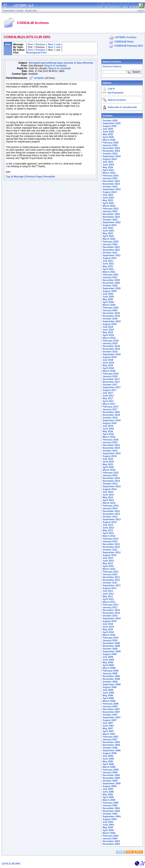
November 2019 (111, 316)
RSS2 (139, 852)
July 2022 (108, 228)
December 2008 (111, 676)
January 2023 (110, 211)
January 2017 (110, 409)
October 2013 (110, 517)
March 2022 (109, 239)
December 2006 (111, 742)
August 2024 (109, 159)
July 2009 (108, 657)
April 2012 (108, 566)
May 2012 (108, 563)
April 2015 (108, 467)
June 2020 (108, 297)
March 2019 (109, 338)
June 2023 (108, 198)
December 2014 (111, 478)
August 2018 (109, 357)
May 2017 (108, 398)
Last (58, 44)
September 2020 (111, 288)
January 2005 (110, 806)
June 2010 (108, 627)
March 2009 (109, 668)
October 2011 (110, 583)
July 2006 (108, 756)
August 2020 (109, 291)
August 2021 (109, 258)
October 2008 (110, 682)
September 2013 (111, 519)
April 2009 (108, 665)
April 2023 (108, 203)
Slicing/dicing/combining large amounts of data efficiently (61, 63)
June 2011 (108, 594)
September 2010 (111, 618)
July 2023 (108, 195)
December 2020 (111, 280)
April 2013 (108, 533)
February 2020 (110, 308)
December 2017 (111, 379)
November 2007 (111, 712)
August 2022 (109, 225)
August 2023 (109, 192)
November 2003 (111, 844)
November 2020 (111, 283)
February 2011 (110, 605)
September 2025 (111, 123)
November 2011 (111, 580)
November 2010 (111, 613)
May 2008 (108, 696)
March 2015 (109, 470)
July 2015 (108, 459)
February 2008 (110, 704)
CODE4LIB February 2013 (129, 46)
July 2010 (108, 624)
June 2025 (108, 132)
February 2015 (110, 473)
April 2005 (108, 797)
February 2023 (110, 209)
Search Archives (112, 62)
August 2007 (109, 720)
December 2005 (111, 775)
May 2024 (108, 167)
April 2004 (108, 830)
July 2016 (108, 426)
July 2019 (108, 327)
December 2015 (111, 445)
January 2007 (110, 740)
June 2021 (108, 264)
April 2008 (108, 698)
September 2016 (111, 420)
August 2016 (109, 423)
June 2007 (108, 726)
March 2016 (109, 437)
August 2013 (109, 522)
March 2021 (109, 272)
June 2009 (108, 660)
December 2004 (111, 808)
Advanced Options (112, 66)
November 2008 (111, 679)
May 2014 (108, 497)
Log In (111, 89)
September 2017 (111, 387)
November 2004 (111, 811)
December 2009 (111, 643)
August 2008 (109, 687)
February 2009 (110, 671)
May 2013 (108, 530)
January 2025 (110, 145)
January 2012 (110, 574)
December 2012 (111, 544)
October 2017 (110, 385)
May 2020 (108, 299)
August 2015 (109, 456)
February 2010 (110, 638)
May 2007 (108, 729)
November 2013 (111, 514)
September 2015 (111, 453)
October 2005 (110, 781)
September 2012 (111, 552)
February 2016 (110, 440)
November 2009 (111, 646)
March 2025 (109, 140)
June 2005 (108, 792)
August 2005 (109, 786)
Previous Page (34, 177)
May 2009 (108, 662)
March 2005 (109, 800)
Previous (40, 44)
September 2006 (111, 751)
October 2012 (110, 550)
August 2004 (109, 819)
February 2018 (110, 374)
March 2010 (109, 635)
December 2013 (111, 511)
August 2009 (109, 654)
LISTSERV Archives (125, 37)
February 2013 (110, 539)
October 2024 (110, 154)
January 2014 (110, 508)
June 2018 (108, 363)
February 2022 (110, 242)
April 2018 (108, 368)
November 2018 (111, 349)
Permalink (49, 177)
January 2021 (110, 277)
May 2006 (108, 762)
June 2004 (108, 825)
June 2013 (108, 528)
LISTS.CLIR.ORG (11, 864)
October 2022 (110, 220)
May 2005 (108, 795)
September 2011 (111, 585)
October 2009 (110, 649)
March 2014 (109, 503)
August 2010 (109, 621)
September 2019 (111, 321)
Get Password (115, 93)
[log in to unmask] (55, 66)
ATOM (120, 852)
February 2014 (110, 506)
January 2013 (110, 541)
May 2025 (108, 134)
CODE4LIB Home (124, 42)
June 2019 (108, 330)
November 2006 (111, 745)
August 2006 (109, 753)
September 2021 (111, 255)
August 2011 (109, 588)
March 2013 (109, 536)
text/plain (39, 78)
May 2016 (108, 431)
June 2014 (108, 495)
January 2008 (110, 707)
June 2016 (108, 429)
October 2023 (110, 187)
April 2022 (108, 236)
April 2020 (108, 302)
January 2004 (110, 839)
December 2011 (111, 577)
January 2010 (110, 640)
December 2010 (111, 610)
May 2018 (108, 365)
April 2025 (108, 137)
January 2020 (110, 310)
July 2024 (108, 162)
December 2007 (111, 709)
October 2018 (110, 352)
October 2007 (110, 715)
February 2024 (110, 176)
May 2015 (108, 464)
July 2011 (108, 591)
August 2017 (109, 390)
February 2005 (110, 803)
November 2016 (111, 415)
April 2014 (108, 500)
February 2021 (110, 275)
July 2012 (108, 558)
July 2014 (108, 492)
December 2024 (111, 148)
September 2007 (111, 718)
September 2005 (111, 784)
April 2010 (108, 632)
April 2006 (108, 764)
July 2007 (108, 723)
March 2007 (109, 734)
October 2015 (110, 451)
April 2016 (108, 434)
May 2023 (108, 200)
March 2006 (109, 767)
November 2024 (111, 151)
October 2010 (110, 616)
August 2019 (109, 324)
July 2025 (108, 129)
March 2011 (109, 602)
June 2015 (108, 462)
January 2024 (110, 178)
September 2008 (111, 684)
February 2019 (110, 341)
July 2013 (108, 525)
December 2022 (111, 214)
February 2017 (110, 407)
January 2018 (110, 376)
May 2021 (108, 266)
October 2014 (110, 484)
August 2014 (109, 489)
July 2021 (108, 261)
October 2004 (110, 814)
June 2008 (108, 693)
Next (51, 44)
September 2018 (111, 354)
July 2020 (108, 294)
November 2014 (111, 481)
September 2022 (111, 222)
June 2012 (108, 561)
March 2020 (109, 305)
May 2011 (108, 596)
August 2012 (109, 555)
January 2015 (110, 475)
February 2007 (110, 737)
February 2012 (110, 572)
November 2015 (111, 448)
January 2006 (110, 773)
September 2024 (111, 156)
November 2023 (111, 184)
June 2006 (108, 759)
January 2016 (110, 442)
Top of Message (15, 177)
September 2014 (111, 486)
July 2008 (108, 690)
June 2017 (108, 396)
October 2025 (110, 121)
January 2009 (110, 673)
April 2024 (108, 170)
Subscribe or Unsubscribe (122, 107)
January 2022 (110, 244)
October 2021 (110, 253)
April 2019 (108, 335)
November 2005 (111, 778)
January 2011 (110, 607)
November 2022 (111, 217)
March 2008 (109, 701)
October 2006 (110, 748)
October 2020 (110, 286)
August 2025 (109, 126)
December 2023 (111, 181)
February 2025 (110, 143)
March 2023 (109, 206)
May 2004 (108, 828)
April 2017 (108, 401)
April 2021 (108, 269)
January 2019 (110, 343)
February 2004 (110, 836)
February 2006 (110, 770)
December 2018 (111, 346)
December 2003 (111, 841)
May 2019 (108, 332)
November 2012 (111, 547)
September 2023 (111, 189)
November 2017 (111, 382)
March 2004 (109, 833)
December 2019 (111, 313)
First (30, 44)
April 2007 (108, 731)
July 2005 (108, 789)
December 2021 (111, 247)
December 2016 (111, 412)
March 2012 (109, 569)
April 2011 (108, 599)
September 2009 (111, 651)
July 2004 (108, 822)
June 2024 (108, 165)
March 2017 (109, 404)
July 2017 (108, 393)
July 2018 (108, 360)
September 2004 (111, 817)
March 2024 (109, 173)
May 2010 (108, 629)
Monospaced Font (36, 53)
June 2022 (108, 231)
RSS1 (130, 852)
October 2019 (110, 319)
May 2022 (108, 233)
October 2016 (110, 418)
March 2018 (109, 371)
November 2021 (111, 250)
